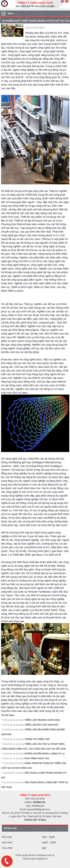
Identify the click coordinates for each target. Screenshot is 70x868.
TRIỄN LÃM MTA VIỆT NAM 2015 (41, 725)
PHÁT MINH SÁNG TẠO (37, 758)
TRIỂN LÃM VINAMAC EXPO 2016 (42, 720)
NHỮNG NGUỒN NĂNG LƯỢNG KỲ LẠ (45, 754)
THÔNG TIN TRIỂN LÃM (37, 739)
